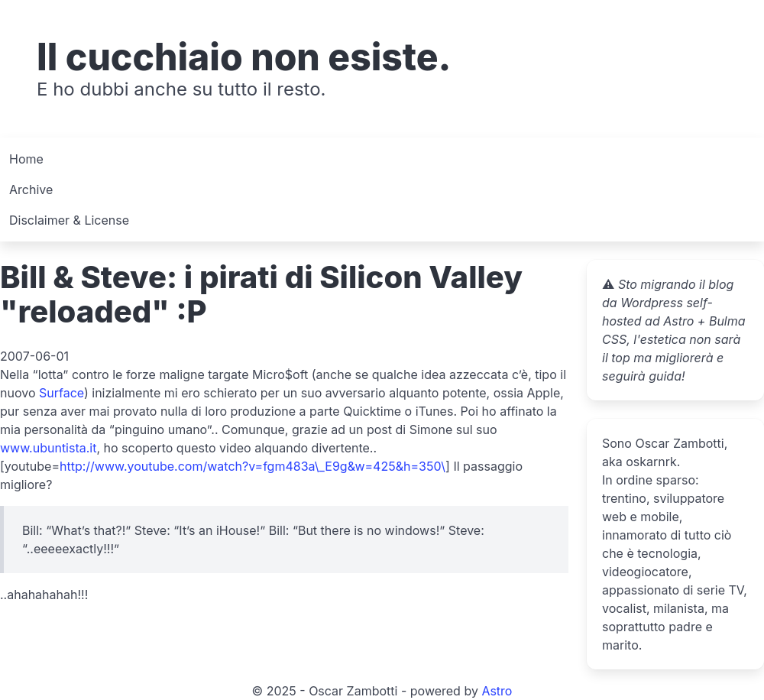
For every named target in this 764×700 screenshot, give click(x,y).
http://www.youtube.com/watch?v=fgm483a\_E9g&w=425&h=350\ (253, 466)
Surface (62, 393)
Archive (31, 190)
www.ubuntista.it (48, 448)
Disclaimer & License (69, 220)
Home (26, 159)
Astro (497, 691)
